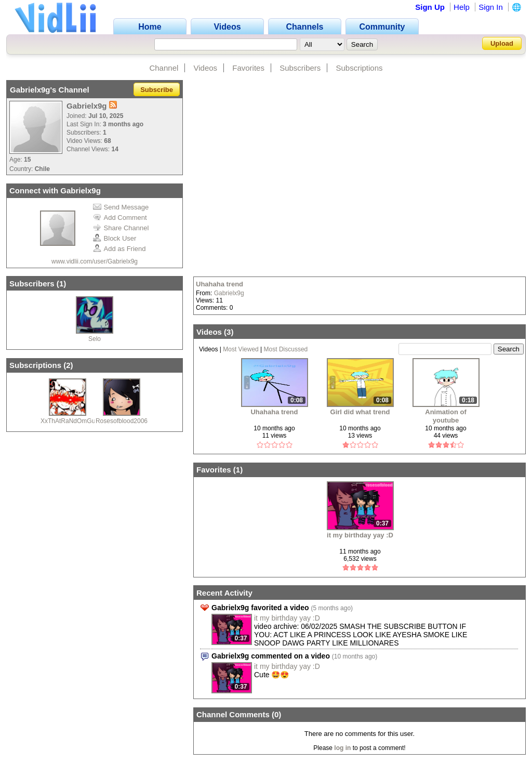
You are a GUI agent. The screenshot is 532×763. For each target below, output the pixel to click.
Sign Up (430, 7)
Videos (206, 68)
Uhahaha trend (220, 284)
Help (462, 7)
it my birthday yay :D (360, 535)
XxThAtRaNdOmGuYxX (74, 421)
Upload (502, 43)
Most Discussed (286, 349)
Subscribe (157, 90)
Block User (115, 238)
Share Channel (121, 228)
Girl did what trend (360, 412)
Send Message (121, 207)
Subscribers (300, 68)
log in (342, 748)
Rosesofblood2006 (122, 421)
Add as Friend (119, 249)
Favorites (248, 68)
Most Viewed (241, 349)
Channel (164, 68)
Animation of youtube (445, 416)
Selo (95, 339)
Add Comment (120, 218)
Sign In (491, 7)
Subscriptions (360, 68)
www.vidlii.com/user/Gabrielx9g (95, 261)
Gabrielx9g (229, 293)
